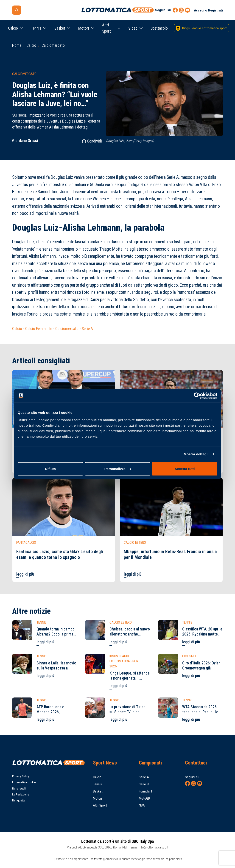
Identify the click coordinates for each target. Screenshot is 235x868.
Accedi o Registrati (208, 10)
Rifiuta (50, 469)
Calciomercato (53, 45)
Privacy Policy (21, 776)
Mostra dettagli (196, 454)
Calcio (13, 28)
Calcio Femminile (39, 329)
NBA (142, 805)
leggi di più (25, 574)
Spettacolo (159, 28)
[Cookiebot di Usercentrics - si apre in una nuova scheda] (197, 396)
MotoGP (144, 798)
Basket (60, 28)
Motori (84, 28)
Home (17, 45)
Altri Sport (106, 28)
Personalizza (118, 469)
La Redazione (21, 794)
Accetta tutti (185, 469)
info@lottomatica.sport (154, 847)
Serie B (144, 784)
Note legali (19, 788)
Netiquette (19, 800)
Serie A (87, 329)
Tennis (36, 28)
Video (133, 28)
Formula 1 (146, 791)
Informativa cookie (24, 782)
